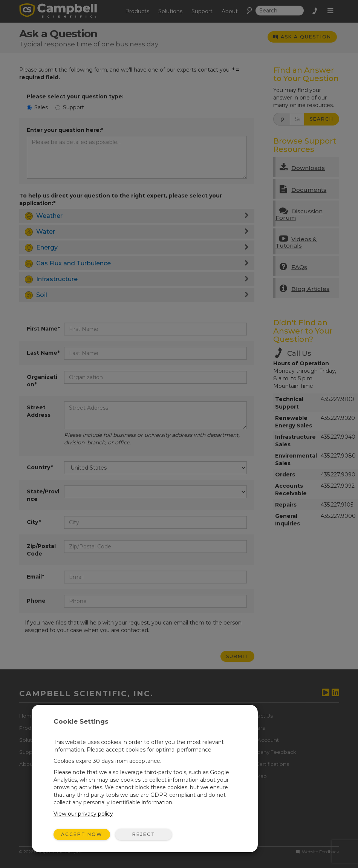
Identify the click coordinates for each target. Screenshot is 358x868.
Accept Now (82, 834)
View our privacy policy (83, 814)
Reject (144, 834)
